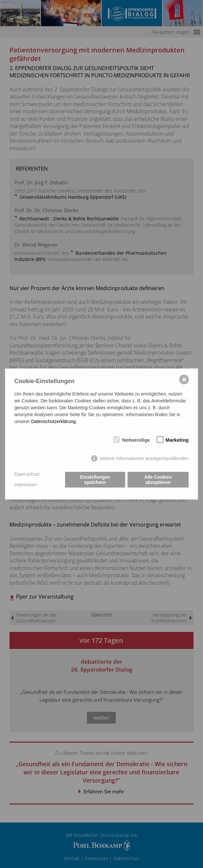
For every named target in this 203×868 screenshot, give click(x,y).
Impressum (26, 485)
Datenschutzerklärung (53, 421)
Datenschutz (27, 474)
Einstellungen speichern (95, 480)
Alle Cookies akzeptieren (158, 480)
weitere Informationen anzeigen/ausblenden (144, 458)
